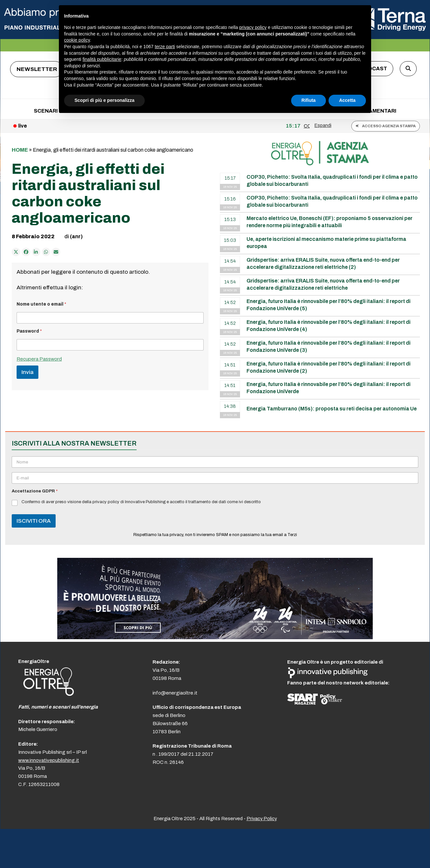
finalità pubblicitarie (102, 59)
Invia (27, 372)
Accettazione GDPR (35, 491)
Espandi (323, 125)
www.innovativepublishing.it (49, 760)
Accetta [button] (347, 100)
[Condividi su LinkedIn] (36, 252)
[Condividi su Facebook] (26, 252)
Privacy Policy (262, 819)
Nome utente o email (41, 304)
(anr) (76, 236)
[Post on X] (16, 252)
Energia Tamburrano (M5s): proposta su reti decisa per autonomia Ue (332, 409)
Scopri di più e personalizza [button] (104, 100)
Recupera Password (39, 359)
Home (20, 150)
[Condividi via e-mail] (56, 252)
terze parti (165, 47)
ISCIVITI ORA (34, 521)
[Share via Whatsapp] (46, 252)
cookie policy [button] (77, 40)
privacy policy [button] (253, 27)
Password (29, 331)
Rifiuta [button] (309, 100)
